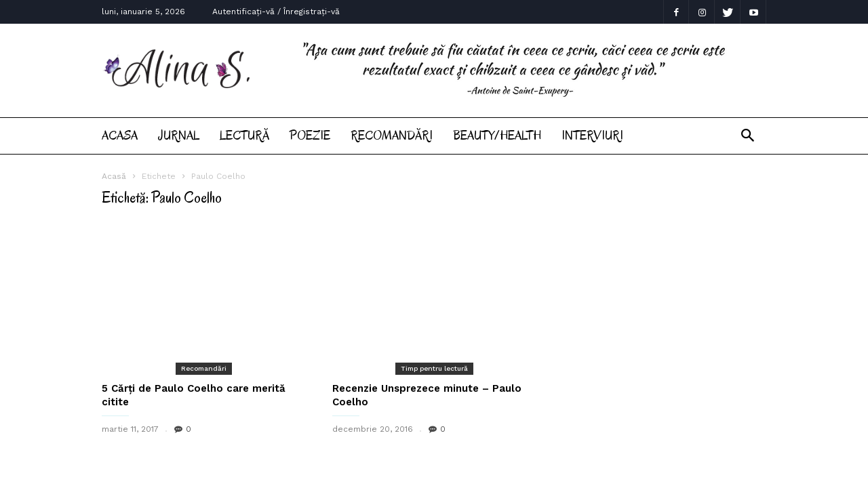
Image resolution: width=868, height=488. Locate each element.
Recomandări (392, 136)
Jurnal (179, 136)
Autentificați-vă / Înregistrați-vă (276, 12)
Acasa (120, 136)
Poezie (310, 136)
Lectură (244, 136)
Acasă (114, 176)
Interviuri (592, 136)
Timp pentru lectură (434, 368)
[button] (748, 136)
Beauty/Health (497, 136)
